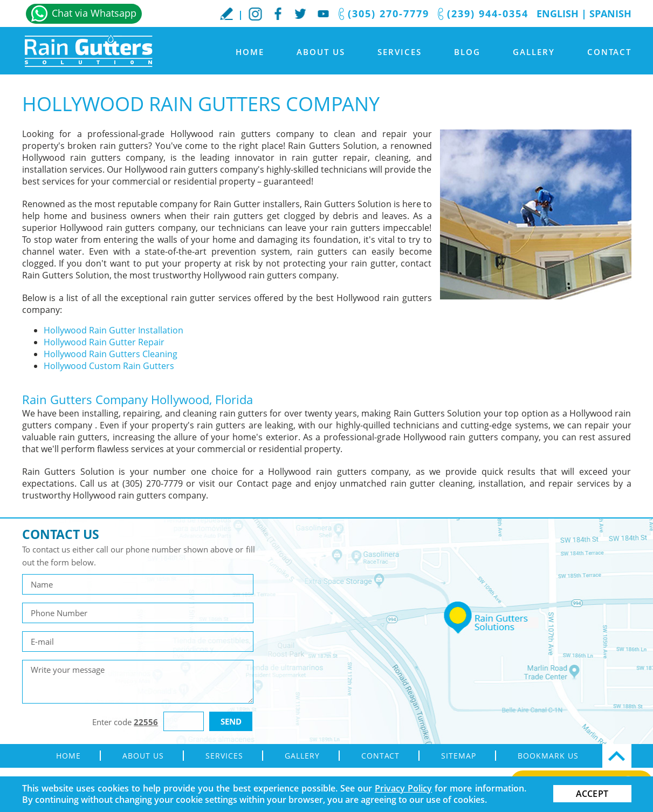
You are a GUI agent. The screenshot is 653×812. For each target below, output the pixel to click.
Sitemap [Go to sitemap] (459, 756)
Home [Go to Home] (250, 52)
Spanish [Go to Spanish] (610, 13)
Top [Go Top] (617, 756)
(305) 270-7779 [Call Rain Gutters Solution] (389, 13)
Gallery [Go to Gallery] (534, 52)
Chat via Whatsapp (94, 13)
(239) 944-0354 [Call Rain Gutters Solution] (488, 13)
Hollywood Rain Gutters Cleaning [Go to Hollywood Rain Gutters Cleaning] (111, 354)
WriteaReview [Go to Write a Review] (226, 13)
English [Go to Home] (558, 13)
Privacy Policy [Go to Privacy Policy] (403, 788)
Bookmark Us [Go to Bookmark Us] (548, 756)
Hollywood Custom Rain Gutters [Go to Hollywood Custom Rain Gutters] (109, 366)
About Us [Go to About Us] (321, 52)
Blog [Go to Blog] (467, 52)
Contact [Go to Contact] (609, 52)
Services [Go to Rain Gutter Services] (400, 52)
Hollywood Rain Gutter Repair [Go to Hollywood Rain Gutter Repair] (104, 342)
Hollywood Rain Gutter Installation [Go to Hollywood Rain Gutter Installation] (114, 330)
